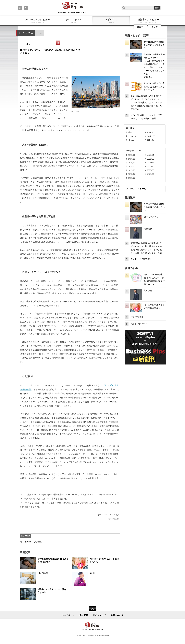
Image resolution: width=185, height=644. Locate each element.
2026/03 (132, 159)
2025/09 (132, 170)
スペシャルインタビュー (37, 21)
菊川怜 (93, 573)
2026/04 (151, 155)
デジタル (38, 542)
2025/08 (151, 170)
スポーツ (151, 136)
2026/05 (132, 155)
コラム (131, 140)
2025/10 (151, 166)
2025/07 (132, 174)
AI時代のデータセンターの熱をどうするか (53, 591)
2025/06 (151, 174)
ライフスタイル (74, 21)
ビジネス (151, 132)
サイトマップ (99, 615)
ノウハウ (132, 136)
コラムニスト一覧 (137, 189)
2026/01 (132, 163)
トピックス (111, 21)
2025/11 (132, 166)
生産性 (28, 542)
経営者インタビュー (148, 21)
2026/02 (151, 159)
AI (21, 542)
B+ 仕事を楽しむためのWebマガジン (73, 8)
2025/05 (132, 178)
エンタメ (151, 140)
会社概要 (84, 615)
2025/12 (151, 163)
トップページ (68, 615)
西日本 (155, 27)
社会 (28, 44)
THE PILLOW (43, 573)
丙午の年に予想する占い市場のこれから (104, 560)
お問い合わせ (117, 615)
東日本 (140, 27)
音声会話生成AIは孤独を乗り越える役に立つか (53, 560)
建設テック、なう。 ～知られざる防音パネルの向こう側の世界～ (50, 52)
